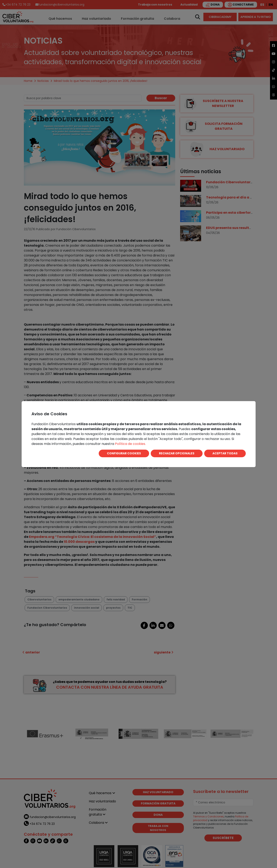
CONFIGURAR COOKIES (124, 453)
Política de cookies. (130, 444)
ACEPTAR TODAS (225, 453)
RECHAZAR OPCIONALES (177, 453)
